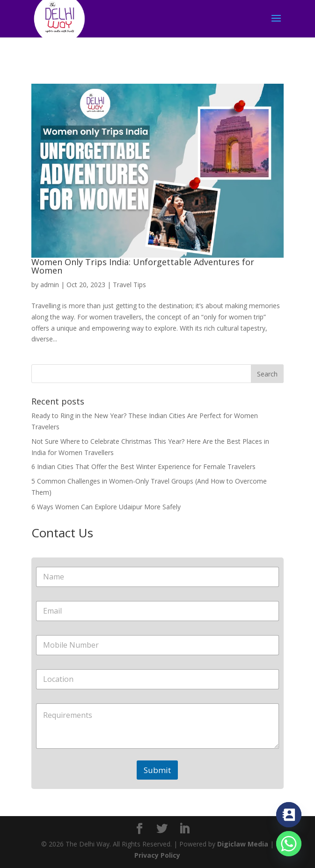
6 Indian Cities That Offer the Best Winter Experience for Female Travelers (143, 467)
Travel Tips (129, 285)
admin (50, 285)
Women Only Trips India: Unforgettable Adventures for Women (143, 266)
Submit (157, 770)
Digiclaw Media (243, 844)
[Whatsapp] (289, 844)
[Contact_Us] (289, 815)
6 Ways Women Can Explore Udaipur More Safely (106, 507)
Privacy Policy (157, 855)
